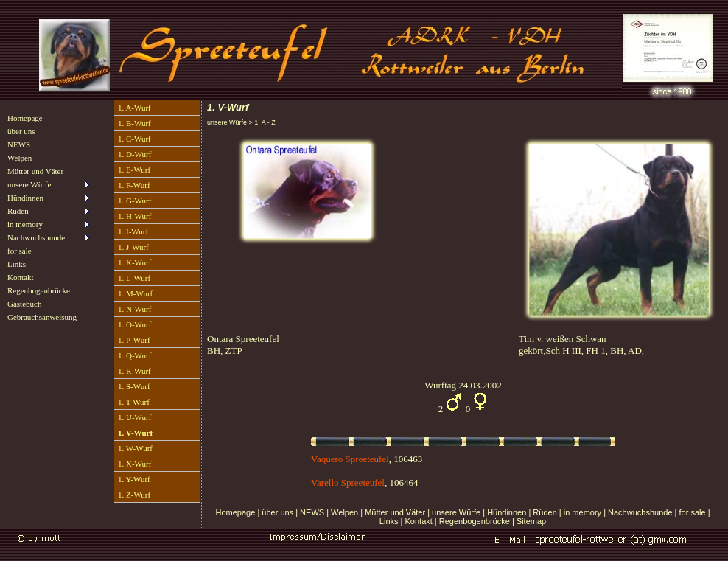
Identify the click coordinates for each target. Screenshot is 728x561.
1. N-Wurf (134, 309)
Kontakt (20, 277)
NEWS (19, 144)
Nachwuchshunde (640, 512)
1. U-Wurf (134, 417)
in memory (582, 512)
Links (17, 264)
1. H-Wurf (134, 216)
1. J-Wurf (133, 247)
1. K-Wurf (134, 262)
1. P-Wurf (134, 340)
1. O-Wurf (134, 324)
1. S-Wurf (134, 386)
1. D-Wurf (134, 154)
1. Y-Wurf (134, 479)
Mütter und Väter (35, 171)
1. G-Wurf (134, 201)
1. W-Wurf (135, 448)
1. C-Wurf (134, 139)
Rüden (545, 512)
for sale (20, 251)
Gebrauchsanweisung (42, 317)
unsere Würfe (456, 512)
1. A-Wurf (134, 108)
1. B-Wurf (134, 123)
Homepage (25, 118)
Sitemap (531, 521)
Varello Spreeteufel (348, 482)
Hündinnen (507, 512)
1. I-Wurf (133, 231)
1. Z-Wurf (134, 495)
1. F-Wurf (134, 185)
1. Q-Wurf (134, 355)
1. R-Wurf (134, 371)
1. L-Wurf (134, 278)
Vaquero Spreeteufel (350, 459)
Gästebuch (24, 304)
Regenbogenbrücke (39, 290)
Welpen (20, 158)
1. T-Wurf (134, 402)
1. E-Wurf (134, 170)
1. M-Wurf (135, 293)
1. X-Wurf (134, 464)
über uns (21, 131)
